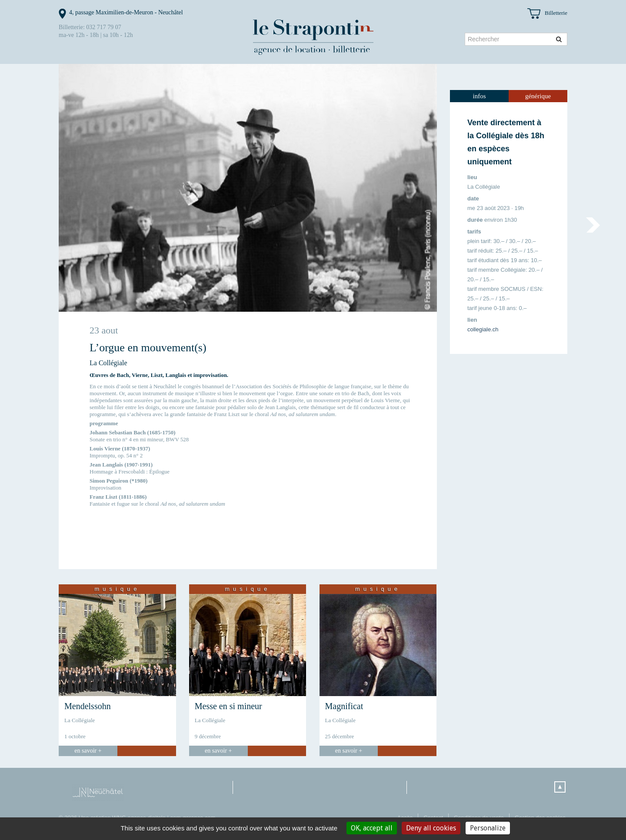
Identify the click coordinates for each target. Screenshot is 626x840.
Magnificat (344, 706)
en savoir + (88, 751)
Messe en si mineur (228, 706)
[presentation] (479, 96)
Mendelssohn (88, 706)
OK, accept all (372, 828)
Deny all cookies (431, 828)
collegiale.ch (483, 329)
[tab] (479, 96)
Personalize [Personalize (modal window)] (488, 828)
